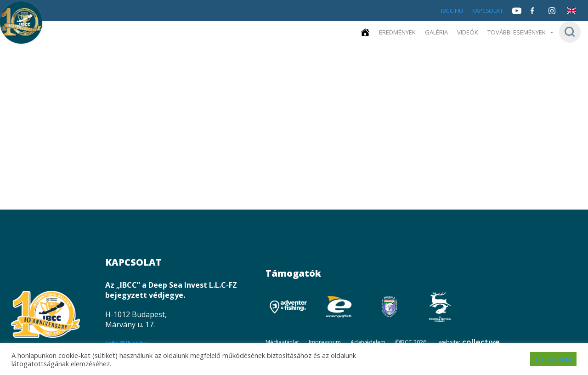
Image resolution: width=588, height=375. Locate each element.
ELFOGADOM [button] (553, 359)
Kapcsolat (488, 11)
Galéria (444, 32)
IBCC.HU (452, 11)
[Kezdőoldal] (377, 32)
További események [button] (523, 32)
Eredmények (407, 32)
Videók (474, 32)
